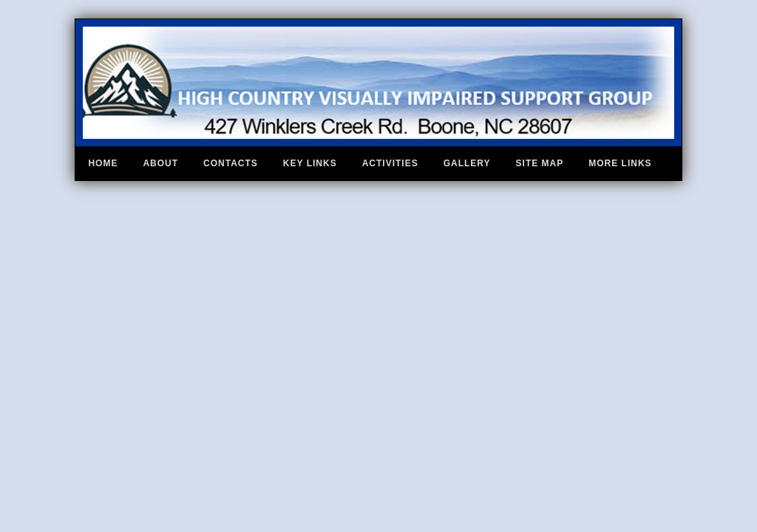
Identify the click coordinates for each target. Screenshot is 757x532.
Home (103, 163)
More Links (620, 163)
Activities (390, 163)
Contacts (231, 163)
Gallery (467, 163)
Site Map (540, 163)
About (160, 163)
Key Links (310, 163)
